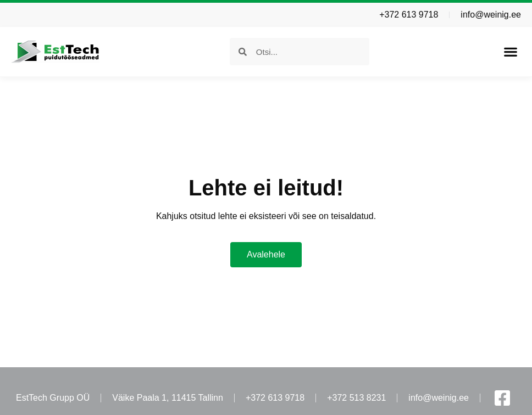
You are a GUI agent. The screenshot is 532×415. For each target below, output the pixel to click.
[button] (510, 52)
